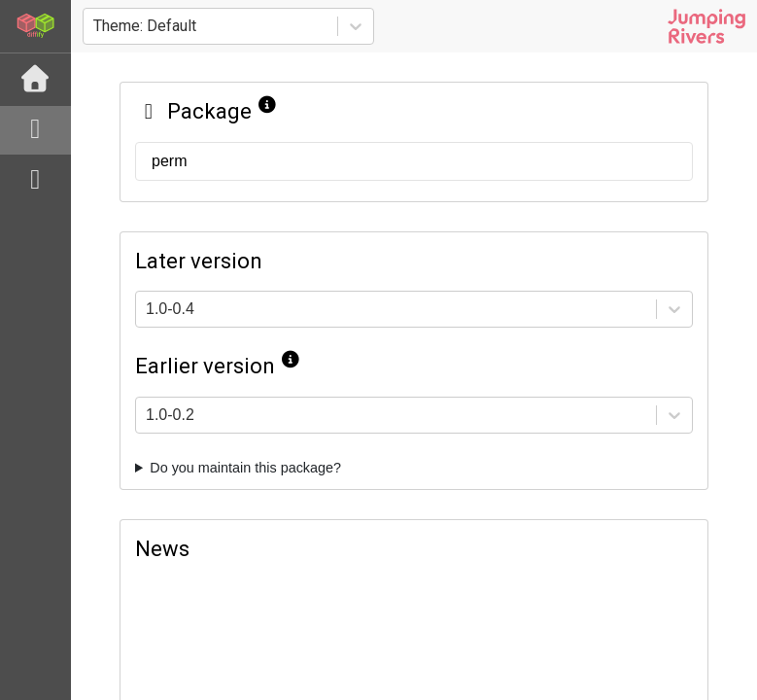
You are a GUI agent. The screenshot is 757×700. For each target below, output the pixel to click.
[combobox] (95, 26)
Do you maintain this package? (245, 468)
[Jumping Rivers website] (706, 26)
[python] (35, 181)
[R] (35, 130)
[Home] (35, 80)
